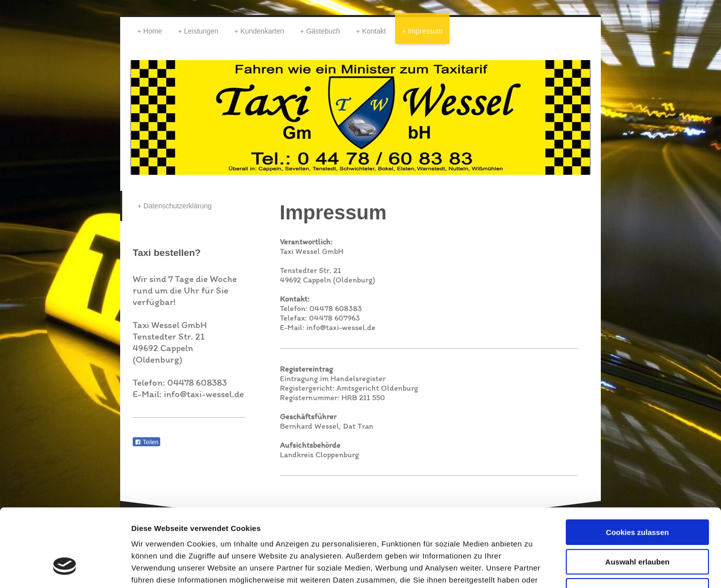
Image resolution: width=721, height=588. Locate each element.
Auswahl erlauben (637, 495)
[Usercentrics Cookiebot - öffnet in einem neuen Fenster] (65, 568)
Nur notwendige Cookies (637, 524)
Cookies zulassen (637, 466)
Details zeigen (532, 568)
